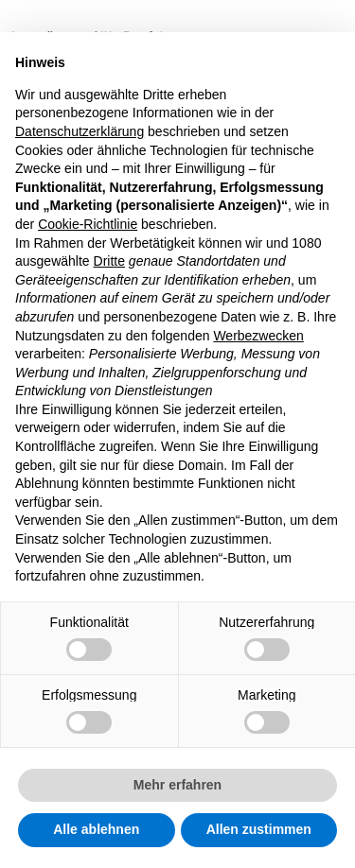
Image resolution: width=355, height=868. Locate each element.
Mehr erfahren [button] (177, 785)
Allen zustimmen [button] (259, 829)
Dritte (109, 261)
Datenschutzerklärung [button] (80, 131)
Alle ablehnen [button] (96, 829)
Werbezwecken (258, 336)
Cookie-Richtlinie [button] (88, 224)
